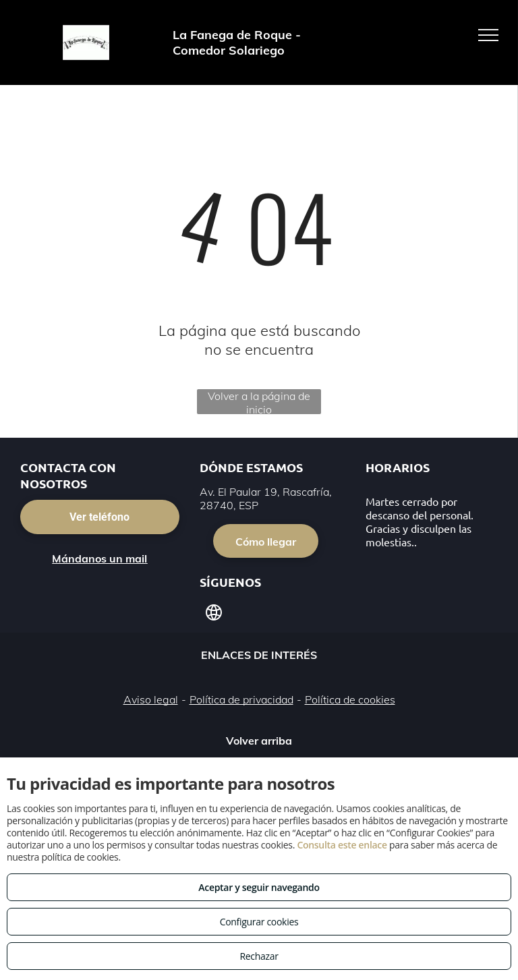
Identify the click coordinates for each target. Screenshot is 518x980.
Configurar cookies (259, 922)
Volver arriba (259, 741)
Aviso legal (151, 699)
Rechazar (259, 956)
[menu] (488, 35)
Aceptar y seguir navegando (259, 887)
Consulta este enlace (342, 845)
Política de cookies (350, 699)
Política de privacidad (241, 699)
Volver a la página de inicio (259, 402)
